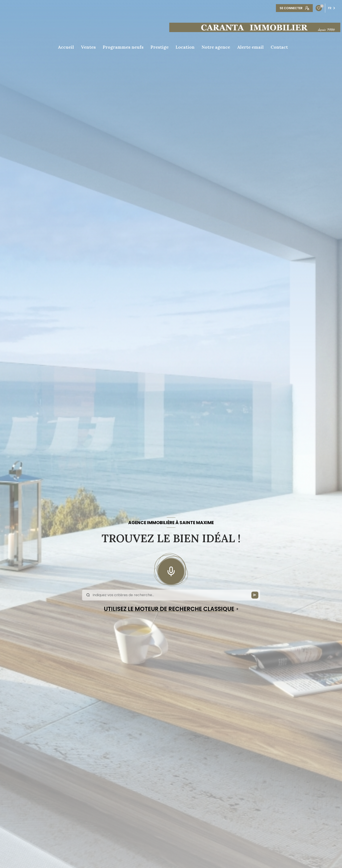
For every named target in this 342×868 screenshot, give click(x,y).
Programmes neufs (123, 47)
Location (185, 47)
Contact (279, 47)
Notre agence (216, 47)
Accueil (66, 47)
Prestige (160, 47)
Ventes (88, 47)
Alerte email (250, 47)
